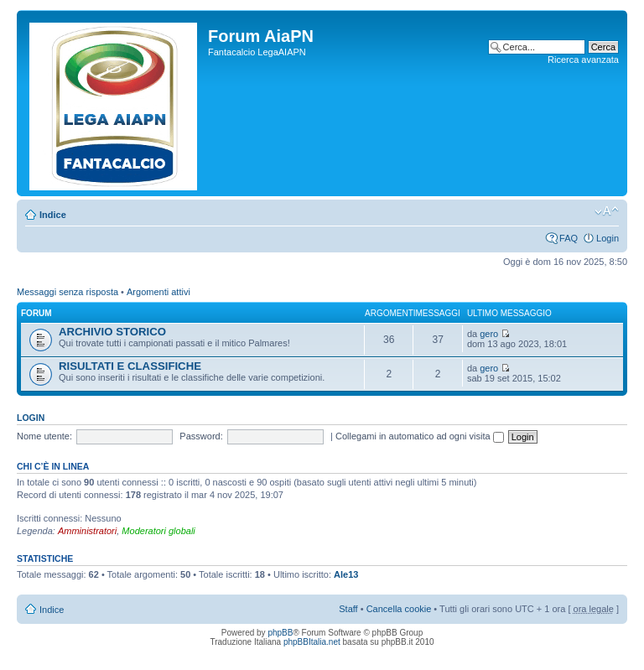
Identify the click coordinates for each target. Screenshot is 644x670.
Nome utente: (44, 436)
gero (489, 334)
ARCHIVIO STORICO (112, 332)
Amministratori (87, 531)
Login (608, 238)
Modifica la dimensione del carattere (607, 211)
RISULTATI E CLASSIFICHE (130, 366)
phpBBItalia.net (312, 642)
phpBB (280, 633)
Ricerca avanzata (583, 60)
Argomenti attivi (158, 292)
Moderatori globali (158, 531)
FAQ (569, 238)
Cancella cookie (399, 609)
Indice (53, 215)
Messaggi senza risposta (68, 292)
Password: (201, 436)
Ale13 (346, 574)
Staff (348, 609)
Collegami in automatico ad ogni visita (420, 436)
